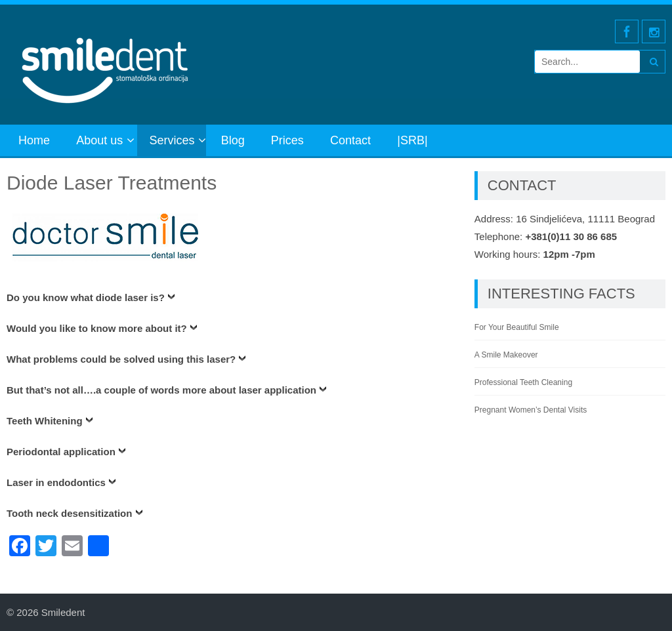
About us (99, 140)
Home (34, 140)
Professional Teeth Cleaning (523, 382)
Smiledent (63, 612)
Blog (233, 140)
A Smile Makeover (506, 355)
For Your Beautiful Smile (517, 327)
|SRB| (412, 140)
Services (172, 140)
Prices (287, 140)
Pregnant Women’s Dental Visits (531, 410)
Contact (350, 140)
